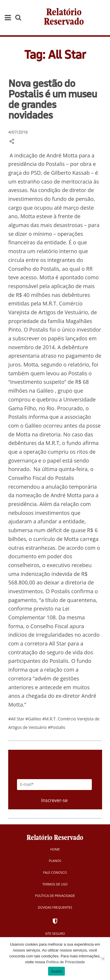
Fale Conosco (55, 872)
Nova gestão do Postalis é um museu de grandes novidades (53, 99)
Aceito (57, 971)
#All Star (17, 719)
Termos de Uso (55, 884)
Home (55, 849)
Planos (55, 861)
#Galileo (34, 719)
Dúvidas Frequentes (55, 907)
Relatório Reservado (64, 17)
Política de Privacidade (55, 896)
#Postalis (56, 727)
